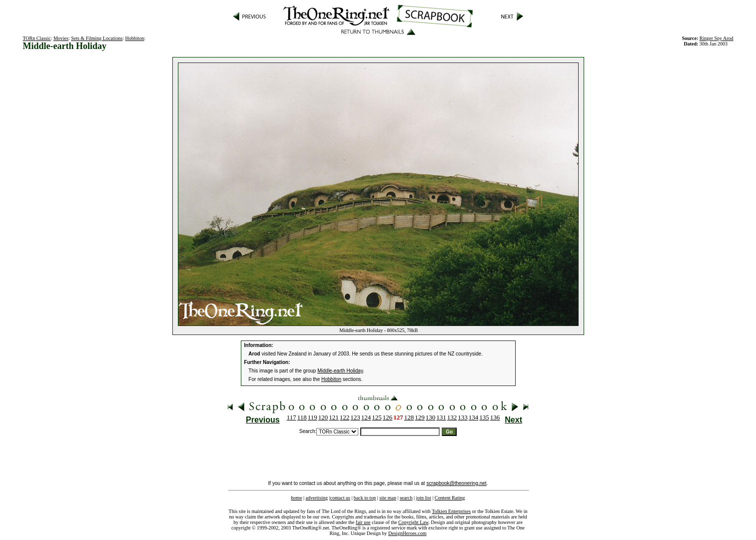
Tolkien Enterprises (451, 511)
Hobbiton (135, 38)
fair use (363, 522)
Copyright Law (413, 522)
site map (388, 498)
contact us (340, 498)
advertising (317, 498)
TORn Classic (36, 38)
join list (423, 498)
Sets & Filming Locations (97, 38)
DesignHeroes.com (407, 533)
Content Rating (450, 498)
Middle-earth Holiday (340, 371)
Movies (61, 38)
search (406, 498)
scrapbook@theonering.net (456, 483)
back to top (365, 498)
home (296, 498)
